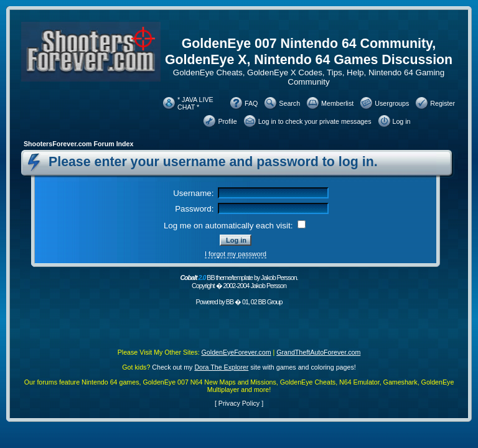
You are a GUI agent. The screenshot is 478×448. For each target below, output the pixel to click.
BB (230, 302)
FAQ (251, 103)
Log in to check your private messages (315, 121)
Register (443, 103)
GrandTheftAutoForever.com (318, 352)
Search (289, 103)
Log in (402, 121)
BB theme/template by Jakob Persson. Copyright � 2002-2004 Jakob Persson (239, 282)
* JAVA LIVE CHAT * (195, 103)
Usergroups (392, 103)
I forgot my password (236, 254)
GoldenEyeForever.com (237, 352)
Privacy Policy (239, 403)
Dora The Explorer (221, 367)
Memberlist (337, 103)
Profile (227, 121)
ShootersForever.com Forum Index (78, 144)
